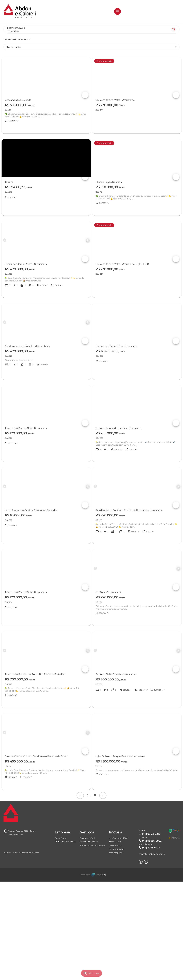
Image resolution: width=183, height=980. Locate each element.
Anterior (99, 886)
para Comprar (115, 944)
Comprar (31, 54)
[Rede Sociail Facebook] (146, 960)
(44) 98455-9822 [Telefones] (150, 939)
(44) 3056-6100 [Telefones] (149, 946)
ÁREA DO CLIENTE (164, 11)
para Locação (115, 940)
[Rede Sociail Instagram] (141, 960)
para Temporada (116, 951)
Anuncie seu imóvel (89, 940)
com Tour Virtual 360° (119, 937)
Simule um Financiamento (92, 944)
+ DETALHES (104, 129)
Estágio (33, 104)
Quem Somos (61, 937)
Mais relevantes (139, 39)
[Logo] (26, 11)
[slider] (8, 127)
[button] (135, 11)
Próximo (142, 886)
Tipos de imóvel (33, 89)
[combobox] (31, 145)
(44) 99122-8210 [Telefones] (149, 932)
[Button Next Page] (116, 249)
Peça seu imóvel (87, 937)
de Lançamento (116, 947)
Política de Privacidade (65, 940)
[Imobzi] (91, 973)
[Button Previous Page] (65, 249)
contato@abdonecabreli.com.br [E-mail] (152, 952)
